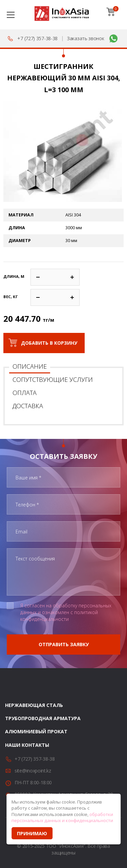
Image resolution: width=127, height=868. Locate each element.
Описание (30, 366)
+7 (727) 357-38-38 (37, 38)
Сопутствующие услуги (53, 379)
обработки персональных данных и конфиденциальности (62, 818)
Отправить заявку (64, 644)
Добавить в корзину (49, 343)
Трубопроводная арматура (43, 718)
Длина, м (14, 276)
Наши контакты (27, 745)
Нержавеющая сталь (34, 705)
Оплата (25, 393)
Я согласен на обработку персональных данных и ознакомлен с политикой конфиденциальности (66, 612)
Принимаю (32, 833)
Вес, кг (10, 297)
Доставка (28, 406)
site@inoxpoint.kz (33, 771)
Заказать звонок (86, 38)
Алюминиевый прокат (36, 731)
